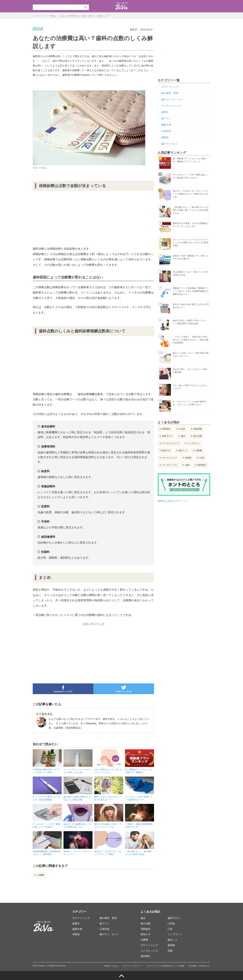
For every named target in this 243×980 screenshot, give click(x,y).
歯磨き (165, 112)
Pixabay (43, 168)
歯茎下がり (167, 436)
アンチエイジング (171, 106)
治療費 (41, 875)
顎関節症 (166, 429)
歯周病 (188, 458)
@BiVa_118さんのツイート (173, 501)
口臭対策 (166, 131)
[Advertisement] (93, 220)
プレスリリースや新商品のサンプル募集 (165, 966)
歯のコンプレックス (172, 99)
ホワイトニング (170, 87)
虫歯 (187, 465)
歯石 (183, 436)
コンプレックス (170, 465)
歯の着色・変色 (170, 93)
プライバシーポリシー (132, 966)
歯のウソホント (170, 144)
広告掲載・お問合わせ (199, 966)
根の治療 (198, 436)
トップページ (39, 16)
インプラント (194, 443)
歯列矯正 (202, 465)
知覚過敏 (198, 429)
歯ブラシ (166, 118)
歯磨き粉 (166, 125)
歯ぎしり (183, 451)
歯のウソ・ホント (109, 934)
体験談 (165, 137)
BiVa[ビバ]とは (111, 966)
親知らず (166, 451)
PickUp (53, 16)
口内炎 (182, 429)
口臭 (202, 458)
